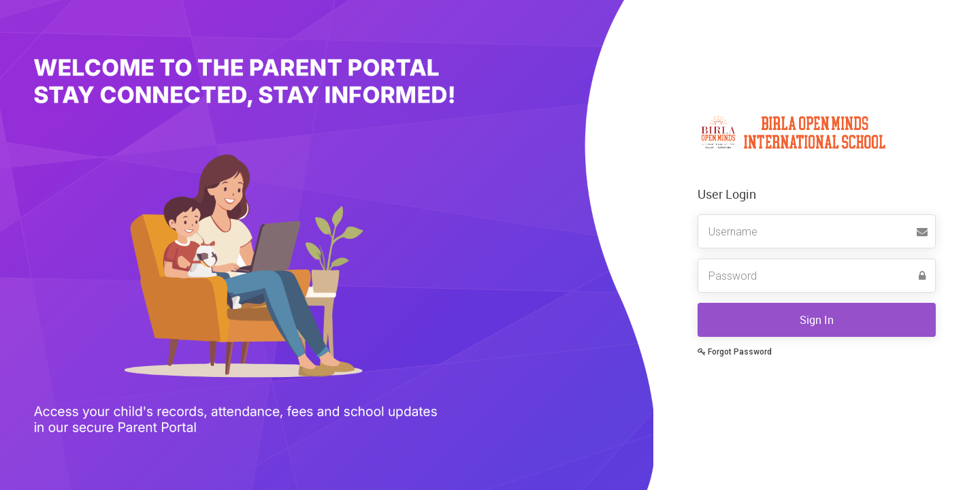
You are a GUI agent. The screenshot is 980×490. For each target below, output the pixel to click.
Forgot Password (735, 352)
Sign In (817, 320)
